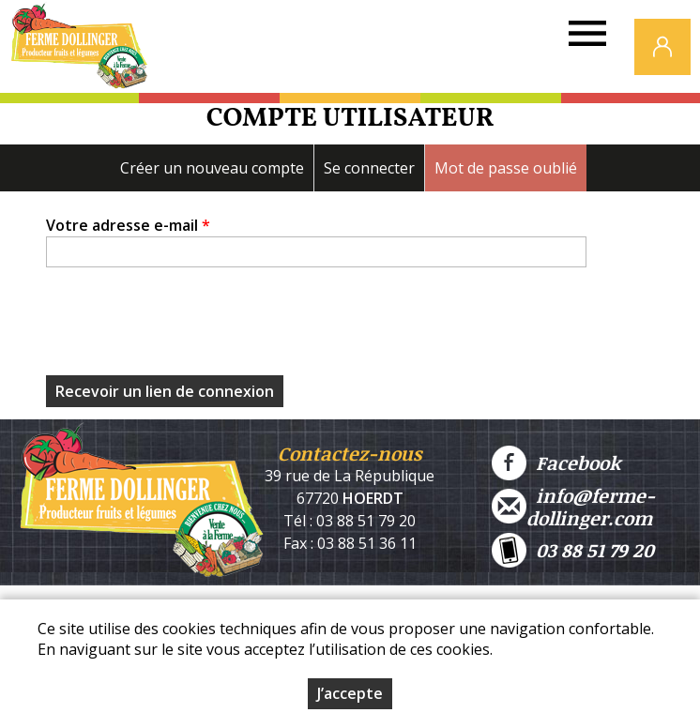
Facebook (556, 463)
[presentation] (189, 326)
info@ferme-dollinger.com (573, 507)
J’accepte (350, 693)
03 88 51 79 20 (573, 550)
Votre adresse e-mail (128, 225)
